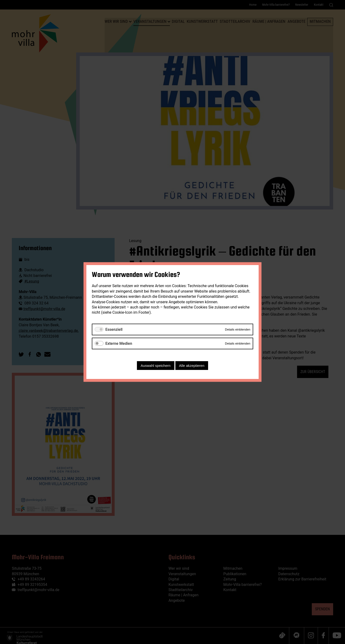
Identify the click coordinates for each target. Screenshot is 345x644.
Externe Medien (119, 343)
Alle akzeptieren (192, 366)
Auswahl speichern (156, 366)
